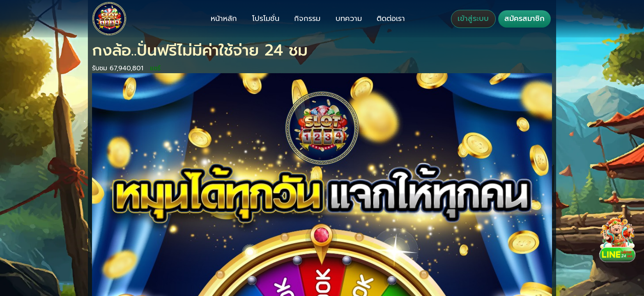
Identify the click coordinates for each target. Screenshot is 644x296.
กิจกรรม (307, 18)
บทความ (349, 18)
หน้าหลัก (224, 18)
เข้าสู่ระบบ (473, 18)
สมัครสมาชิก (524, 18)
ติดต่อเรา (391, 18)
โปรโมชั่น (266, 18)
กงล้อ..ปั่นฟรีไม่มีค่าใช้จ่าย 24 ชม (200, 50)
